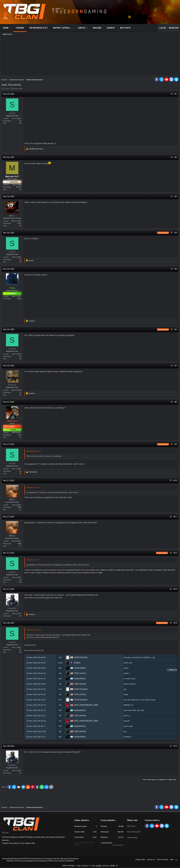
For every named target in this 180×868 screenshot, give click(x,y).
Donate (111, 28)
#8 (175, 403)
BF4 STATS (125, 28)
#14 (174, 624)
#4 (175, 233)
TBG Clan (5, 833)
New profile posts (134, 830)
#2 (175, 158)
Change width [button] (140, 860)
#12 (174, 554)
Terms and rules (163, 860)
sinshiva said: (32, 488)
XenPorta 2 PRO (12, 861)
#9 (175, 445)
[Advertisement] (90, 56)
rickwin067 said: (33, 631)
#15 (174, 746)
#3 (175, 197)
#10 (174, 481)
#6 (175, 330)
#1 (175, 95)
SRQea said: (32, 560)
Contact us (151, 860)
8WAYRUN (70, 861)
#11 (174, 517)
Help (172, 860)
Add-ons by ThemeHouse (70, 859)
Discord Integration (27, 861)
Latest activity (132, 835)
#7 (175, 366)
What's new (132, 821)
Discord (97, 28)
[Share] (171, 95)
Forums (20, 28)
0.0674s (99, 866)
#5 (175, 270)
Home (6, 28)
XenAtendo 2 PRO (46, 861)
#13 (174, 590)
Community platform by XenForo (23, 859)
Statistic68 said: (33, 452)
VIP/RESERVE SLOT (39, 28)
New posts (7, 34)
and (36, 149)
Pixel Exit (56, 859)
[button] (11, 28)
